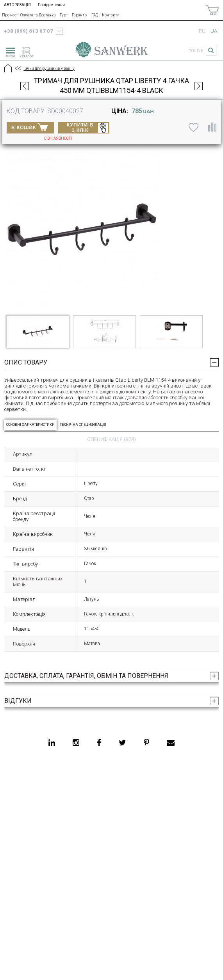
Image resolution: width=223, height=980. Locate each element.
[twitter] (122, 743)
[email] (171, 743)
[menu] (9, 51)
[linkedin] (52, 743)
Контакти (111, 15)
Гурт (64, 15)
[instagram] (76, 743)
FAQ (95, 15)
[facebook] (99, 743)
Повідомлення (51, 5)
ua (214, 31)
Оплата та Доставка (38, 15)
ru (202, 31)
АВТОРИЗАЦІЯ (17, 5)
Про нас (9, 15)
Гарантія (80, 15)
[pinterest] (146, 743)
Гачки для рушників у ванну (49, 68)
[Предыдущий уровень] (18, 69)
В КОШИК (29, 127)
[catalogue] (29, 51)
